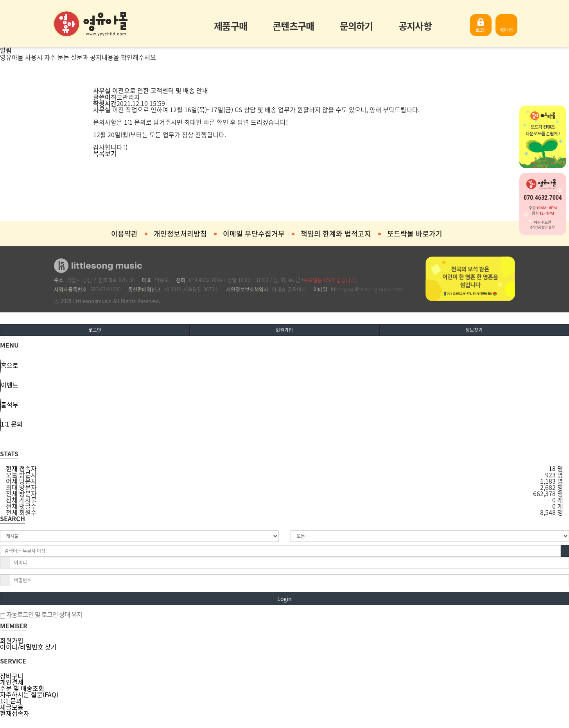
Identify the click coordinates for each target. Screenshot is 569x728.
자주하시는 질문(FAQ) (29, 694)
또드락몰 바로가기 (415, 234)
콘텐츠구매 (293, 26)
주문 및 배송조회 (22, 688)
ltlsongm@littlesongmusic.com (367, 289)
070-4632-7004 (206, 280)
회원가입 (507, 30)
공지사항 (415, 26)
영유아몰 (90, 24)
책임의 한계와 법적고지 (336, 234)
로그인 (481, 30)
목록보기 (105, 153)
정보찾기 (474, 330)
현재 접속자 (21, 468)
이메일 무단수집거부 (254, 234)
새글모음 (12, 707)
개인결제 (12, 682)
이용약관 (124, 234)
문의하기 (356, 26)
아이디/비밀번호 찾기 (28, 647)
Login (284, 599)
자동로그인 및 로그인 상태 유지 (41, 615)
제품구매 (231, 26)
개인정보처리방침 (180, 234)
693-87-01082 (106, 289)
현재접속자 (15, 713)
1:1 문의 (11, 701)
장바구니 (12, 676)
